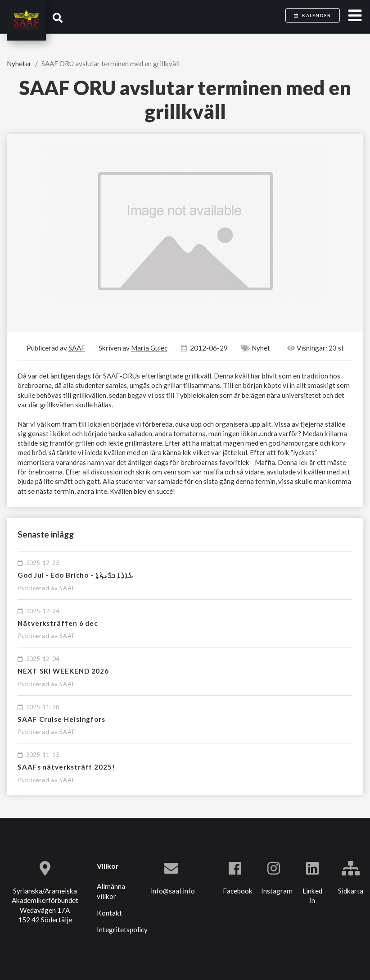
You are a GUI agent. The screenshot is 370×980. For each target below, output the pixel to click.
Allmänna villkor (111, 891)
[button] (58, 18)
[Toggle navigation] (355, 16)
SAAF (68, 588)
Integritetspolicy (122, 930)
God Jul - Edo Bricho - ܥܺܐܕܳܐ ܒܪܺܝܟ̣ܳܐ (76, 575)
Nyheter (19, 64)
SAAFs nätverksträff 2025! (66, 767)
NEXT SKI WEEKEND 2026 (63, 671)
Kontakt (109, 913)
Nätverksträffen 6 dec (58, 623)
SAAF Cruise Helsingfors (61, 719)
